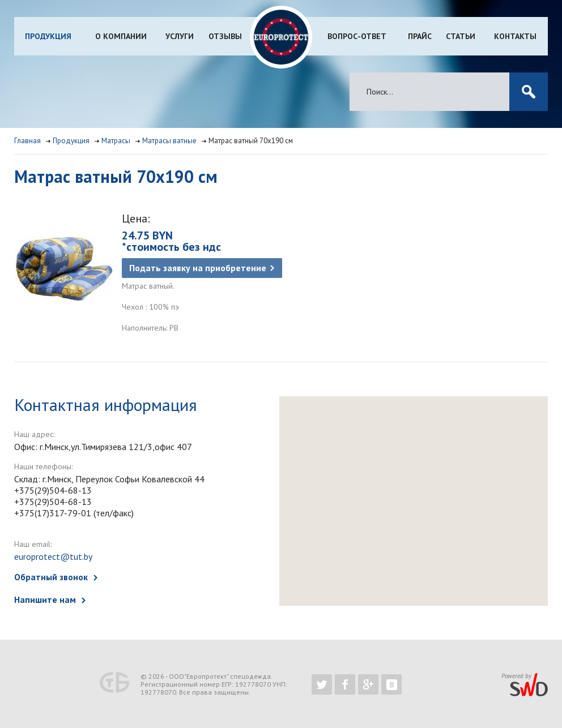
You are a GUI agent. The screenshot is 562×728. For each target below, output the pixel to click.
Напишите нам (45, 599)
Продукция (48, 36)
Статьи (461, 36)
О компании (121, 36)
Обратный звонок (51, 577)
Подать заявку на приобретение (198, 268)
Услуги (180, 36)
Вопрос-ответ (357, 36)
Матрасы (116, 141)
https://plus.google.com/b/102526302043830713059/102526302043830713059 (368, 684)
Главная (27, 141)
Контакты (515, 36)
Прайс (420, 36)
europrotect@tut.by (53, 556)
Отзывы (225, 36)
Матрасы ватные (169, 141)
